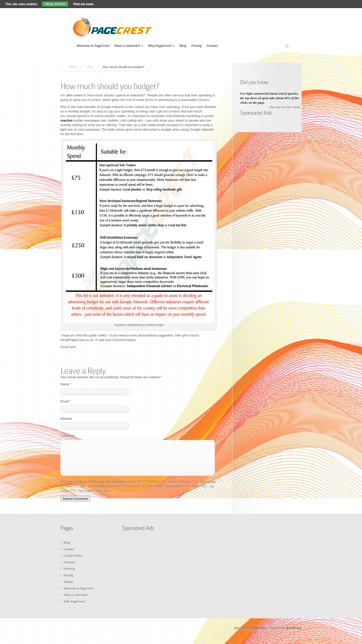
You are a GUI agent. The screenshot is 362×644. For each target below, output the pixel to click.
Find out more (83, 4)
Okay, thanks (55, 4)
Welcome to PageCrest (93, 46)
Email (65, 401)
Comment (67, 436)
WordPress (294, 634)
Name (66, 384)
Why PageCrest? (161, 46)
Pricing (196, 46)
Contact (212, 46)
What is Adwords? (129, 46)
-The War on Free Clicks (284, 107)
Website (66, 419)
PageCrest (259, 634)
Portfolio (69, 575)
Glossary (69, 568)
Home (73, 67)
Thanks (68, 588)
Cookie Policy (73, 562)
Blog (183, 46)
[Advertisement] (260, 198)
